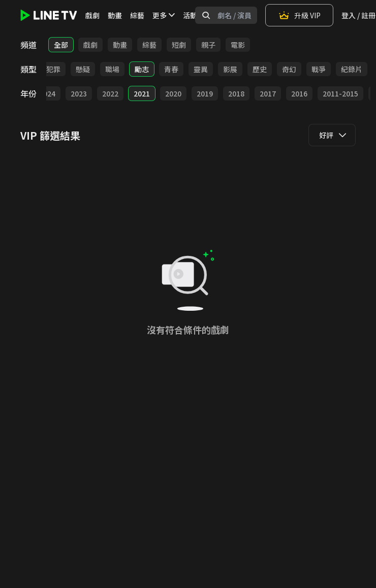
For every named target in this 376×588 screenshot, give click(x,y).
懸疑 (83, 69)
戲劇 (92, 15)
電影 (238, 45)
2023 (79, 93)
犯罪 (53, 69)
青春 (171, 69)
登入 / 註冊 (358, 15)
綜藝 (137, 15)
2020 (173, 93)
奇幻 (289, 69)
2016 (299, 93)
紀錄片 (352, 69)
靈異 (201, 69)
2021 (142, 93)
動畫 (115, 15)
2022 (110, 93)
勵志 (142, 69)
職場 (112, 69)
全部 (61, 45)
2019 (205, 93)
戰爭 (319, 69)
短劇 (179, 45)
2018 (236, 93)
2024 (47, 93)
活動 (190, 15)
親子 (208, 45)
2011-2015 (340, 93)
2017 (268, 93)
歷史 (260, 69)
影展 (230, 69)
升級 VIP (299, 15)
